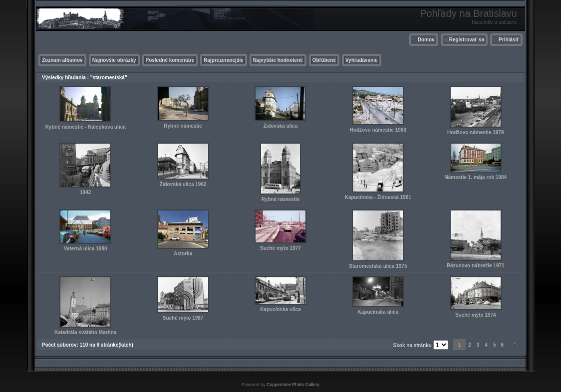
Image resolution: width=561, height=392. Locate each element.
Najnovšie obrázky (114, 60)
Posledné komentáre (170, 60)
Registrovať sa (467, 40)
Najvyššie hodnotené (278, 60)
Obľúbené (324, 60)
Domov (426, 40)
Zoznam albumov (62, 60)
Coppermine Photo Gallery (293, 385)
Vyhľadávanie (362, 60)
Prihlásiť (509, 40)
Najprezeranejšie (224, 60)
